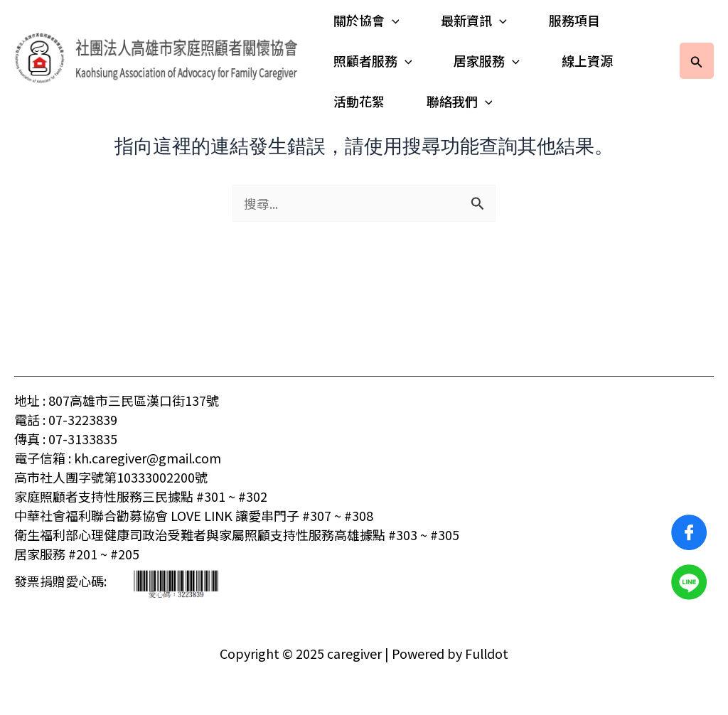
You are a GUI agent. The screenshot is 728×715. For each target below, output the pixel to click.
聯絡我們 (457, 101)
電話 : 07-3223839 (66, 419)
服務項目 (570, 20)
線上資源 (583, 60)
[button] (697, 61)
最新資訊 (472, 20)
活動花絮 (359, 101)
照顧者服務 (373, 61)
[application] (392, 20)
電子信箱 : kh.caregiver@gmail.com (118, 458)
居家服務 (485, 61)
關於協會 (366, 20)
